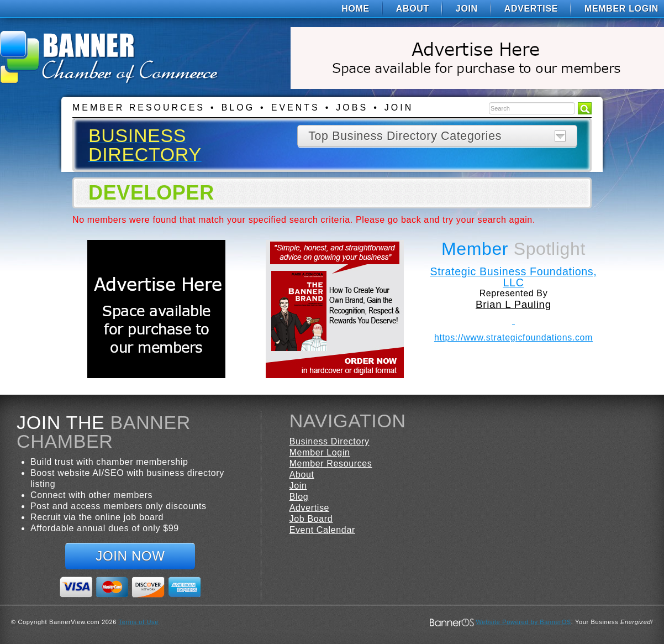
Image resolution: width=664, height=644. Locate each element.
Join (467, 9)
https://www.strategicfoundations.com (513, 337)
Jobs (352, 108)
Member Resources (139, 108)
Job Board (311, 519)
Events (296, 108)
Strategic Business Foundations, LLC (513, 277)
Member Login (621, 9)
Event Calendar (322, 530)
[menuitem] (355, 9)
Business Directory (330, 441)
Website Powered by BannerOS (523, 622)
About (413, 9)
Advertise (531, 9)
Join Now (130, 556)
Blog (238, 108)
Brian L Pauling (513, 304)
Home (355, 9)
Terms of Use (139, 622)
